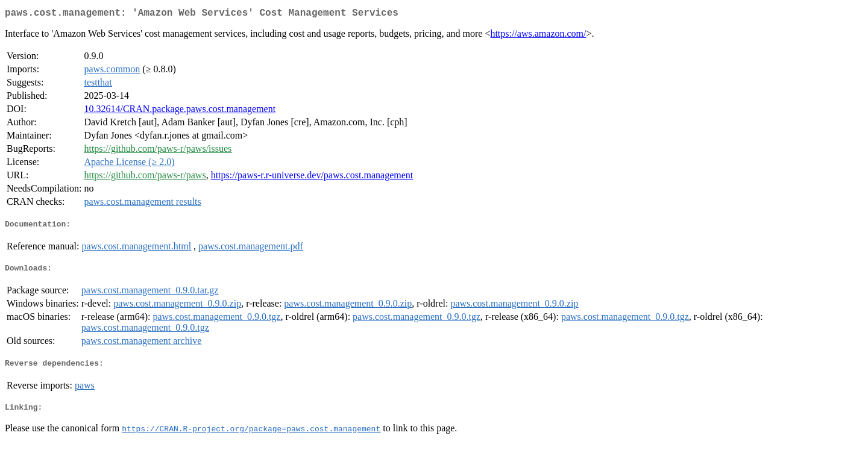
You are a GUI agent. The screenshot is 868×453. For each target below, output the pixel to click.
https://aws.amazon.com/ (538, 36)
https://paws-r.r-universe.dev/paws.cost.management (312, 177)
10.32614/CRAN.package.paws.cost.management (180, 111)
